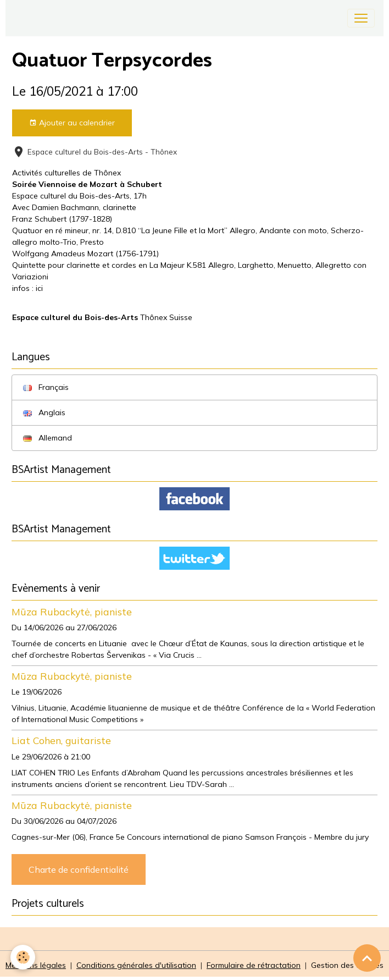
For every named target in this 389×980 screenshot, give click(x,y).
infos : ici (27, 288)
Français (46, 387)
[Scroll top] (367, 958)
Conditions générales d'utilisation (136, 965)
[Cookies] (23, 957)
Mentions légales (36, 965)
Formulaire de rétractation (254, 965)
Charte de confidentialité (79, 869)
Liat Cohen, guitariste (61, 740)
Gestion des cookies (347, 965)
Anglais (44, 412)
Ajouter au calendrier (72, 123)
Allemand (48, 438)
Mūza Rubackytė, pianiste (72, 612)
